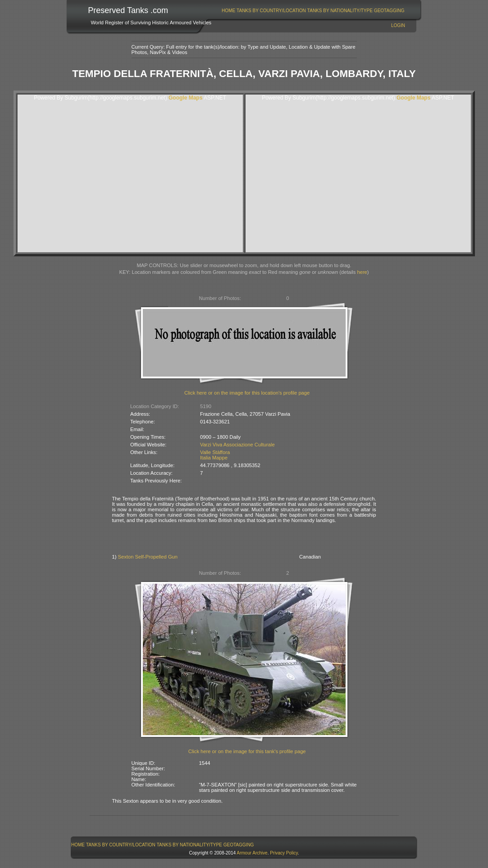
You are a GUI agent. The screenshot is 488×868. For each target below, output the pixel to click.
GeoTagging (389, 11)
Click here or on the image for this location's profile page (247, 393)
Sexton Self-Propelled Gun (148, 557)
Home (228, 11)
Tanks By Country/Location (271, 11)
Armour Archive (252, 853)
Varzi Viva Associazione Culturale (237, 445)
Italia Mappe (214, 458)
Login (398, 25)
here (362, 272)
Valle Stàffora (215, 452)
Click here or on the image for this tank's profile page (247, 751)
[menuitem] (229, 11)
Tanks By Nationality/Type (340, 11)
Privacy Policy (284, 853)
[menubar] (313, 11)
